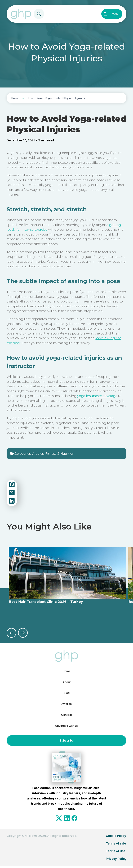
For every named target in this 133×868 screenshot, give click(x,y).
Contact (66, 716)
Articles (38, 454)
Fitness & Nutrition (60, 454)
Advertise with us (66, 727)
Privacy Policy (116, 861)
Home (15, 98)
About (66, 682)
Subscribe (66, 742)
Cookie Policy (116, 838)
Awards (66, 705)
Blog (67, 694)
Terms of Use (116, 853)
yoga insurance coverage (97, 396)
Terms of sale (116, 845)
